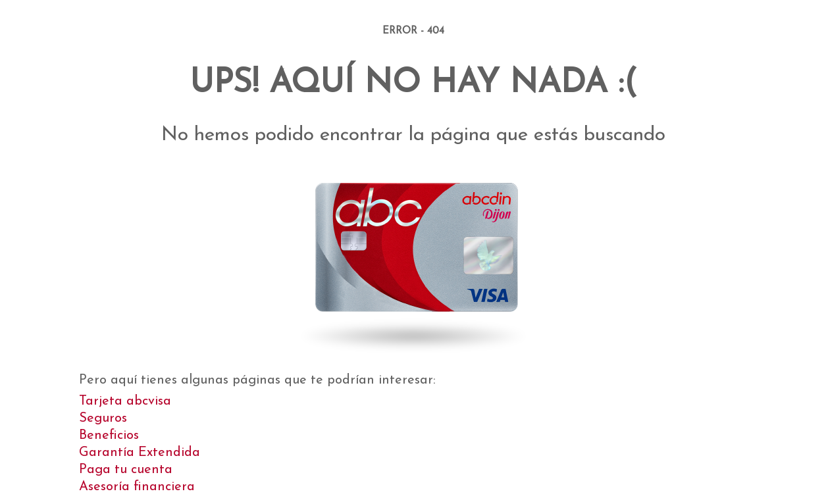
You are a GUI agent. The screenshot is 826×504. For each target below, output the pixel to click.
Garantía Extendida (140, 453)
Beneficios (109, 436)
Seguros (103, 418)
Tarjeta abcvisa (125, 401)
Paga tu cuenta (126, 470)
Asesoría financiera (137, 487)
